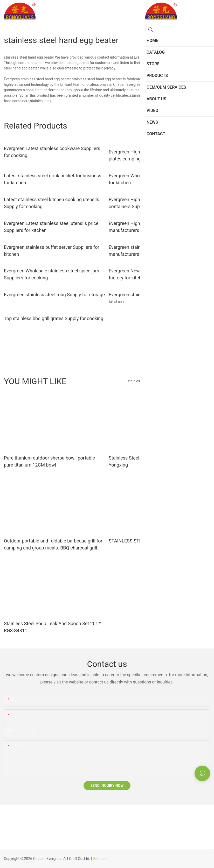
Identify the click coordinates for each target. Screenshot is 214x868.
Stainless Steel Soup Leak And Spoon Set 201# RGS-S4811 (52, 627)
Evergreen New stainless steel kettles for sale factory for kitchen (156, 274)
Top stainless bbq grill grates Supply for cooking (54, 318)
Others (182, 381)
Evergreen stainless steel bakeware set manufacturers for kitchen (149, 251)
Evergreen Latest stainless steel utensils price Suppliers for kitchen (51, 227)
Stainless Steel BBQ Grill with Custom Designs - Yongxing (158, 461)
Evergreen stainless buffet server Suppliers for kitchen (52, 251)
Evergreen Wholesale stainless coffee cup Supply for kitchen (159, 179)
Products (200, 381)
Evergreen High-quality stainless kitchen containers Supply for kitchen (150, 203)
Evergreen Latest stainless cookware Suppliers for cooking (52, 152)
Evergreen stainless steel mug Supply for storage (54, 295)
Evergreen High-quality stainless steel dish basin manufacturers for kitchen (158, 227)
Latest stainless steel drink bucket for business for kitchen (53, 179)
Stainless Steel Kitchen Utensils (176, 57)
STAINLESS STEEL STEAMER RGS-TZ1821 (153, 541)
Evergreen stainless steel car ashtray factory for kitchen (158, 298)
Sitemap (100, 859)
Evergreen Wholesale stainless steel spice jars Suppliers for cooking (51, 274)
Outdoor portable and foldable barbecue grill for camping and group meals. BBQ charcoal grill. (53, 544)
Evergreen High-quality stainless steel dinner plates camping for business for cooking (154, 155)
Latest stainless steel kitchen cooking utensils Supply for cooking (51, 203)
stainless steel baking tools (150, 381)
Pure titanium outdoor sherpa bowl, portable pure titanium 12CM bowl (49, 461)
